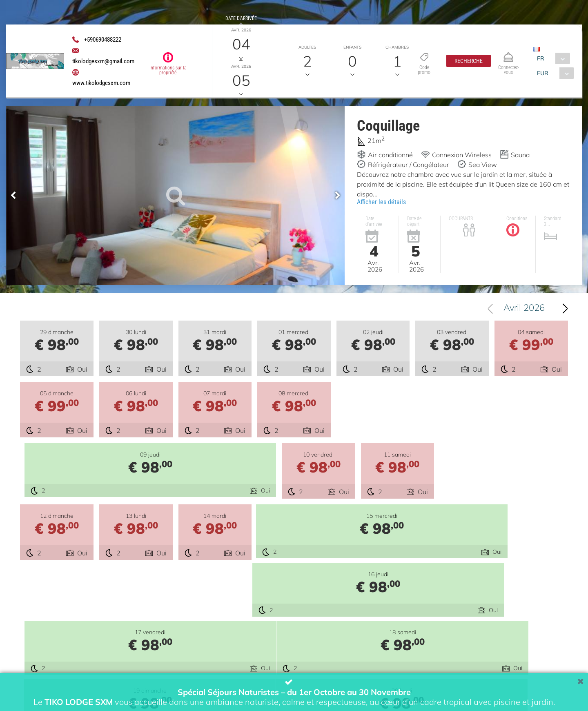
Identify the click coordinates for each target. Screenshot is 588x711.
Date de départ (241, 55)
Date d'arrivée (241, 18)
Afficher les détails (381, 202)
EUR (543, 73)
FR (541, 58)
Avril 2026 (524, 310)
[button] (469, 61)
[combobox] (551, 58)
